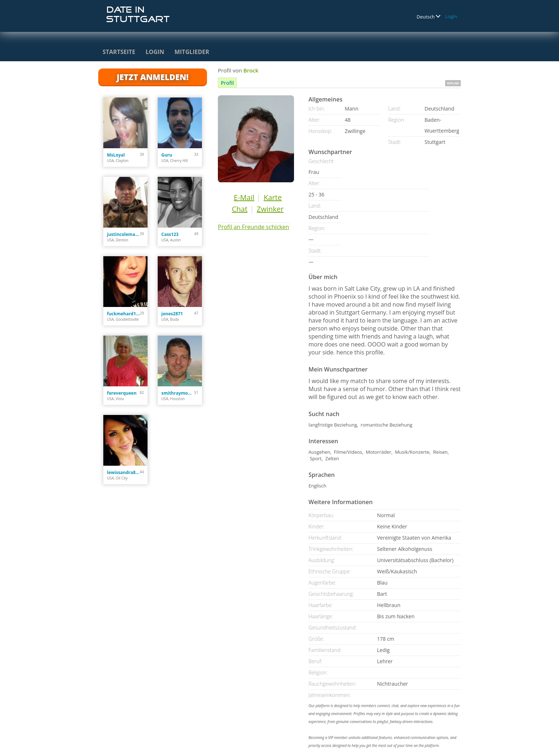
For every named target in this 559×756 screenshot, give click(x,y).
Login (451, 16)
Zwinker (270, 209)
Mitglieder (192, 52)
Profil (227, 83)
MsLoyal (116, 155)
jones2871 (172, 314)
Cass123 (170, 234)
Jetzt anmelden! (153, 77)
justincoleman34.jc (123, 234)
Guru (167, 155)
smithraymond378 (178, 393)
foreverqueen (122, 393)
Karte (273, 197)
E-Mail (244, 197)
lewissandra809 (123, 472)
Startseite (119, 52)
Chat (239, 209)
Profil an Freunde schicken (254, 227)
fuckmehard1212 (123, 314)
